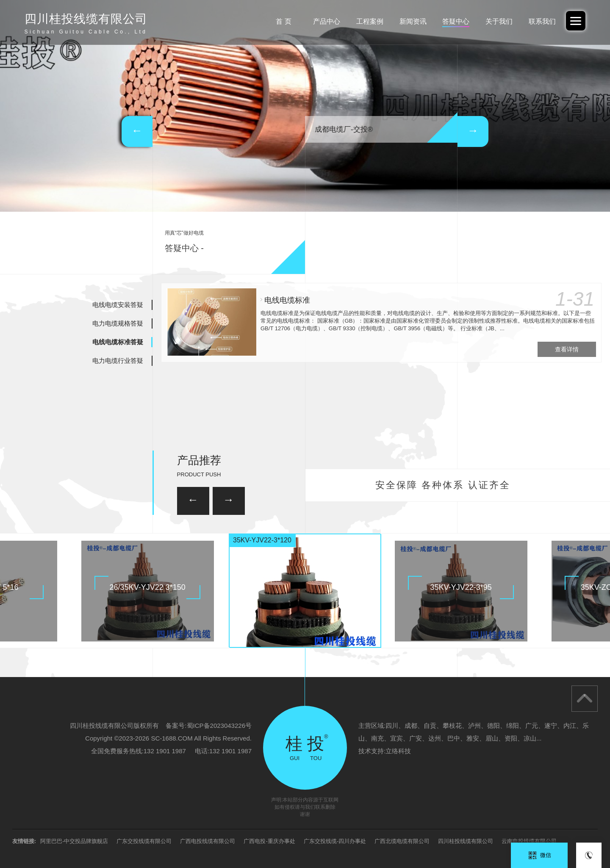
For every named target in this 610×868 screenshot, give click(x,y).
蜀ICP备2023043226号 (219, 726)
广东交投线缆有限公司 (144, 841)
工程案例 (370, 21)
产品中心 (327, 21)
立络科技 (398, 751)
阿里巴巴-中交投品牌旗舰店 (74, 841)
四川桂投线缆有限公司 (466, 841)
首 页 (283, 21)
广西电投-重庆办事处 (269, 841)
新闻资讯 (413, 21)
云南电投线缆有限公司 (529, 841)
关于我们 (499, 21)
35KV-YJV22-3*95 (461, 587)
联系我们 (542, 21)
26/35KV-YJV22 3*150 (148, 587)
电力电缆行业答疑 (118, 361)
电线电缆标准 (287, 300)
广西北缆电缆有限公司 (402, 841)
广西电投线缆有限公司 (208, 841)
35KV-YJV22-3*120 (262, 540)
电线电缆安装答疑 (118, 305)
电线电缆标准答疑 (118, 342)
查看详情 (567, 349)
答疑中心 (456, 21)
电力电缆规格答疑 (118, 323)
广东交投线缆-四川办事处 (335, 841)
